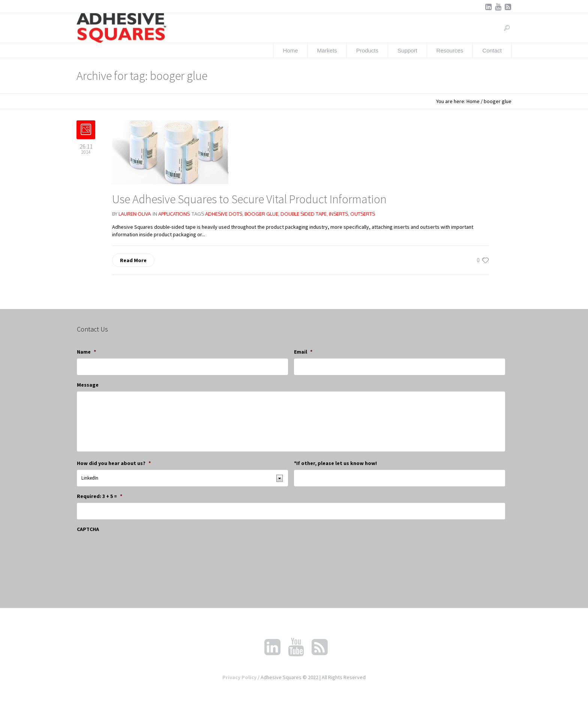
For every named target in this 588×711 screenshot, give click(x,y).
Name (86, 352)
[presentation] (134, 550)
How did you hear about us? (114, 463)
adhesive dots (224, 214)
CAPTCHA (88, 529)
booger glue (261, 214)
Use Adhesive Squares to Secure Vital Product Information (249, 199)
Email (303, 352)
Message (88, 385)
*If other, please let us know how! (335, 463)
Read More (133, 260)
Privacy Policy (239, 677)
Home (473, 101)
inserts (338, 214)
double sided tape (304, 214)
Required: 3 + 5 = (100, 496)
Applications (174, 214)
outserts (363, 214)
